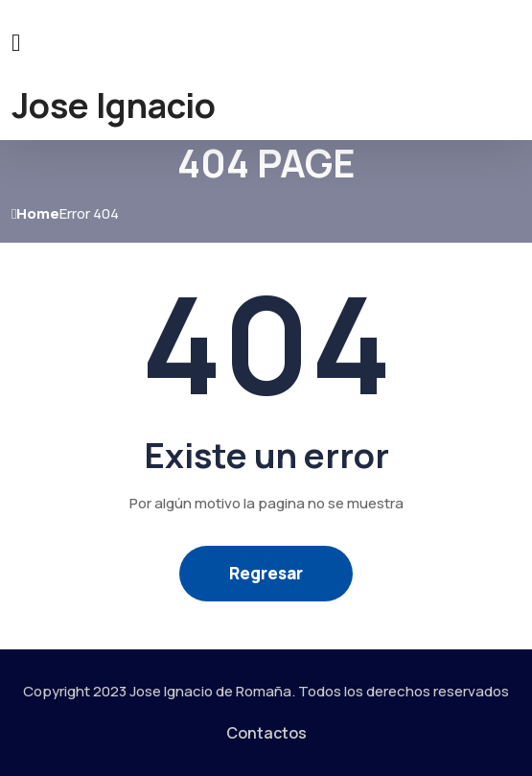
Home (35, 213)
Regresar (266, 573)
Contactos (266, 733)
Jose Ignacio (114, 105)
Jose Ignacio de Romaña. (212, 691)
